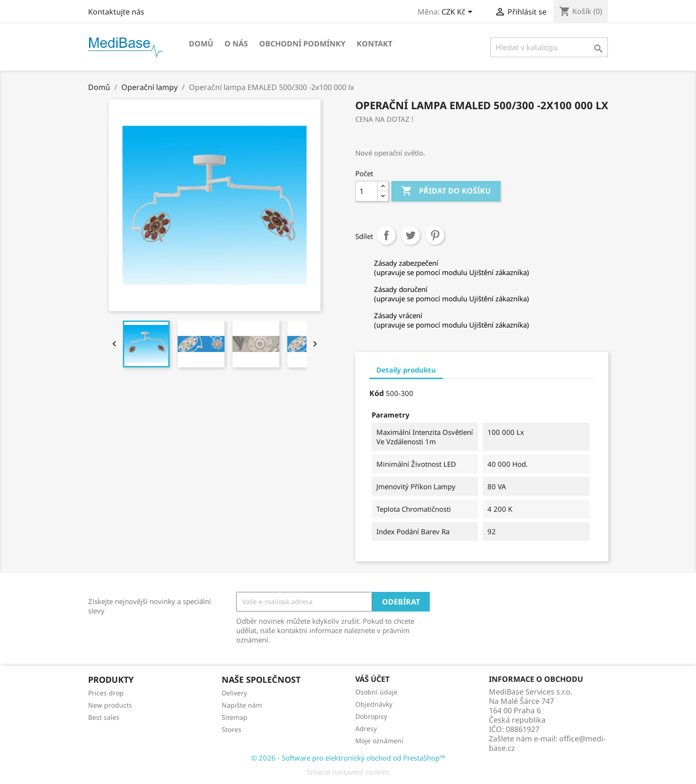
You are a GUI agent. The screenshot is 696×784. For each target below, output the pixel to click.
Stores (232, 729)
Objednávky (374, 704)
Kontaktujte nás (116, 12)
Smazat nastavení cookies (348, 772)
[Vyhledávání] (549, 47)
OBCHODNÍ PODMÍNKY (302, 44)
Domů (201, 44)
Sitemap (235, 717)
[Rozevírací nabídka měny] (459, 13)
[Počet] (367, 191)
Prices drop (106, 693)
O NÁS (236, 44)
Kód (377, 393)
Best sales (104, 717)
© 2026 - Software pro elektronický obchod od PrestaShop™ (348, 758)
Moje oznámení (379, 741)
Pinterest (435, 235)
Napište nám (242, 705)
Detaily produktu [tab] (406, 370)
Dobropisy (371, 716)
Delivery (234, 693)
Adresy (366, 728)
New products (110, 705)
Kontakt (374, 44)
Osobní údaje (376, 692)
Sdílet (386, 235)
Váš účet (372, 679)
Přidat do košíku (446, 191)
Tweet (411, 235)
